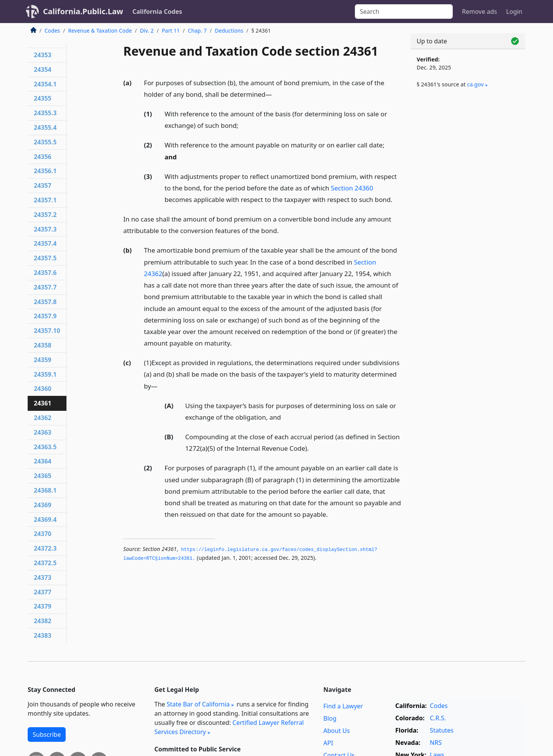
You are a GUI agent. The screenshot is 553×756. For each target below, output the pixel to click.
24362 (43, 418)
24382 (43, 621)
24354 (43, 69)
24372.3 (45, 548)
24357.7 (45, 287)
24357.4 (45, 243)
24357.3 (45, 229)
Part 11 (171, 31)
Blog (330, 718)
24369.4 (45, 519)
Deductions (229, 31)
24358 (43, 345)
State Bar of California (198, 704)
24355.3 (45, 113)
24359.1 (45, 374)
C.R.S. (438, 718)
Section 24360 (352, 188)
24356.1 (45, 171)
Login (514, 12)
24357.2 (45, 215)
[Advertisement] (468, 222)
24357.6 (45, 273)
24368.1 (45, 490)
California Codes (157, 12)
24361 (43, 403)
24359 (43, 360)
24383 (43, 635)
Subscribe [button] (47, 734)
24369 (43, 505)
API (328, 743)
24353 (43, 55)
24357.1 (45, 200)
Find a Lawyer (343, 706)
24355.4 (45, 127)
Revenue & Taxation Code (100, 31)
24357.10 (47, 331)
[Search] (404, 12)
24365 (43, 476)
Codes (52, 31)
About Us (337, 731)
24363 (43, 432)
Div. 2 (147, 31)
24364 (43, 461)
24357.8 (45, 302)
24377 (43, 592)
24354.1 (45, 84)
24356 (43, 157)
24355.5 (45, 142)
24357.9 (45, 316)
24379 (43, 606)
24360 (43, 389)
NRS (436, 743)
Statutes (442, 730)
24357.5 (45, 258)
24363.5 (45, 447)
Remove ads (479, 12)
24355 (43, 98)
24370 (43, 534)
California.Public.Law (83, 11)
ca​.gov (475, 84)
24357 (43, 185)
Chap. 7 (197, 31)
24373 (43, 577)
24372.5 (45, 563)
